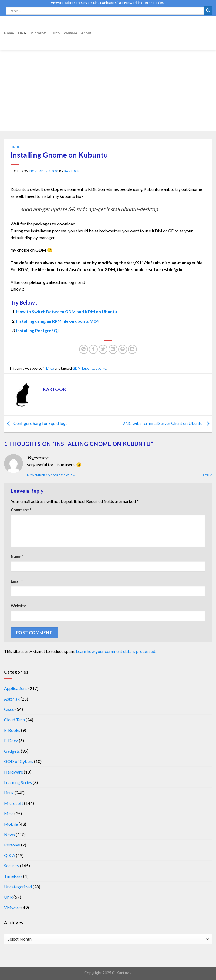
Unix (8, 897)
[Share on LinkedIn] (132, 349)
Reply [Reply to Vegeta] (207, 475)
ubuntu (101, 368)
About (86, 33)
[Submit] (208, 11)
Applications (16, 688)
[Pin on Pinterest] (123, 349)
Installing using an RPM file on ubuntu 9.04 (57, 321)
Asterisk (12, 699)
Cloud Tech (14, 720)
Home (9, 33)
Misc (9, 813)
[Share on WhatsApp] (84, 349)
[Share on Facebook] (93, 349)
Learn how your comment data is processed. (116, 651)
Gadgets (12, 751)
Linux (22, 33)
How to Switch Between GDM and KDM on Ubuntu (67, 311)
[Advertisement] (108, 90)
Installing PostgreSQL (38, 330)
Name (17, 557)
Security (12, 866)
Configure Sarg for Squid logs (36, 423)
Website (18, 606)
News (9, 834)
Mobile (11, 824)
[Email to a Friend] (113, 349)
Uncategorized (18, 887)
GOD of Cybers (19, 761)
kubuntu (88, 368)
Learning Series (18, 782)
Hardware (13, 772)
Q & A (10, 855)
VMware (70, 33)
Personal (12, 845)
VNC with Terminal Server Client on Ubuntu (167, 423)
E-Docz (11, 740)
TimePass (13, 876)
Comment (21, 510)
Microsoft (38, 33)
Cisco (55, 33)
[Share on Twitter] (103, 349)
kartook (72, 171)
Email (17, 581)
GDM (77, 368)
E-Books (12, 730)
